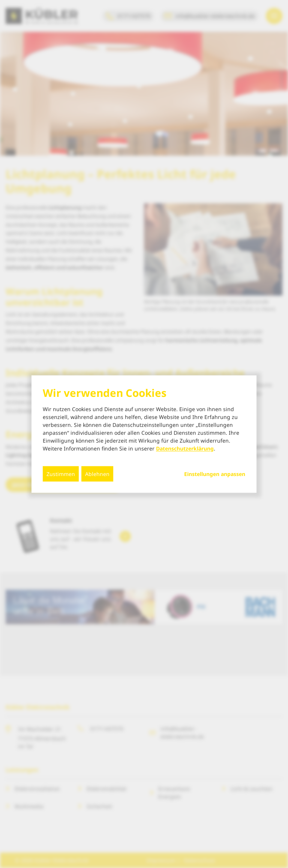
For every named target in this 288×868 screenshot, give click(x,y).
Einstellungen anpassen (215, 474)
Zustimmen (61, 474)
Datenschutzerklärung (185, 448)
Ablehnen (97, 474)
